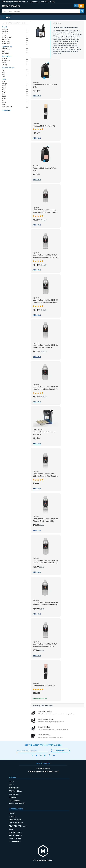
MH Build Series (7, 37)
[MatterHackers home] (43, 851)
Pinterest (50, 755)
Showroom (14, 788)
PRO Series (6, 39)
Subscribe (60, 751)
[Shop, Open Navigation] (6, 17)
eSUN (4, 35)
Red (3, 82)
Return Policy (15, 832)
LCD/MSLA (6, 49)
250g (4, 72)
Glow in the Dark (7, 106)
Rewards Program (18, 826)
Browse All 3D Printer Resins (14, 23)
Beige (4, 96)
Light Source (7, 47)
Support (13, 797)
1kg (3, 76)
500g (4, 74)
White (4, 98)
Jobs (11, 829)
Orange (5, 84)
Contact (13, 817)
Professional (15, 791)
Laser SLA (5, 53)
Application (57, 23)
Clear (4, 104)
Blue (4, 90)
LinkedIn (45, 755)
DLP (4, 51)
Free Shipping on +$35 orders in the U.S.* (15, 2)
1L (3, 70)
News (11, 785)
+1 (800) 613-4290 (49, 2)
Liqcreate (5, 31)
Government (15, 800)
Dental (4, 63)
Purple (4, 92)
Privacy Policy (16, 835)
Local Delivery (16, 823)
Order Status (15, 820)
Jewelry (5, 65)
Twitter (37, 755)
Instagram (41, 755)
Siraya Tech (6, 44)
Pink (4, 94)
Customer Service (37, 2)
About (12, 814)
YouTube (54, 755)
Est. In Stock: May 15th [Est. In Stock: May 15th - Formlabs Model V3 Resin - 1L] (40, 699)
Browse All (6, 110)
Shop (11, 782)
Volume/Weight (8, 68)
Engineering (6, 60)
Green (4, 88)
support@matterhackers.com (43, 772)
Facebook (32, 755)
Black (4, 102)
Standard (5, 58)
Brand (4, 27)
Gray (4, 100)
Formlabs (5, 29)
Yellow (4, 86)
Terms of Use (15, 838)
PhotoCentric (6, 41)
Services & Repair (17, 803)
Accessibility (15, 842)
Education (14, 794)
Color (4, 79)
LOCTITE (5, 33)
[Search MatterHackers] (82, 11)
